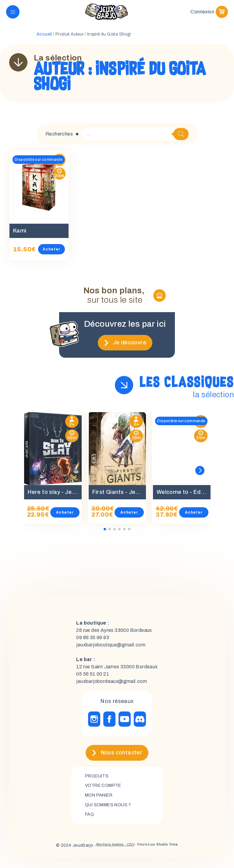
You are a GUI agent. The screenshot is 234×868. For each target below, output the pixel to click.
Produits (99, 783)
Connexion (202, 15)
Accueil (44, 41)
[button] (200, 477)
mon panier (101, 804)
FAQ (90, 824)
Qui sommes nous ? (112, 814)
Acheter (58, 256)
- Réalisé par (162, 856)
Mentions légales (102, 856)
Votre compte (106, 793)
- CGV (127, 856)
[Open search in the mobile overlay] (135, 141)
